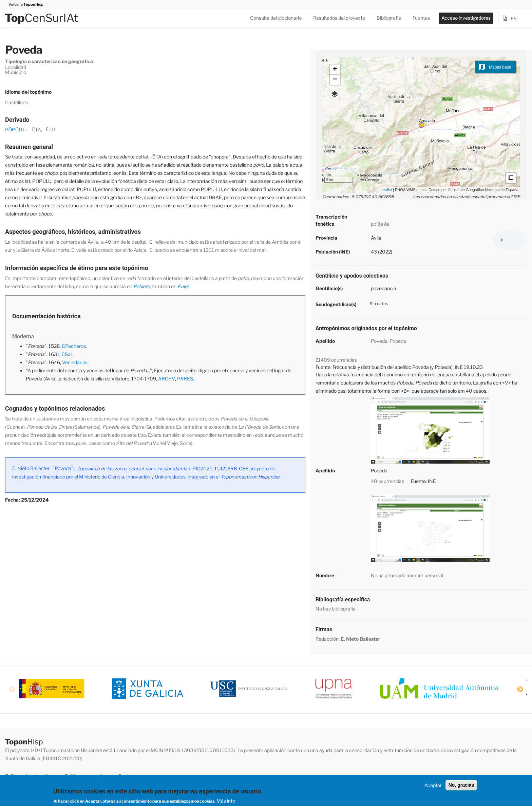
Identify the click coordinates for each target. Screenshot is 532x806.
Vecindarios (75, 362)
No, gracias (461, 785)
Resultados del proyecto (339, 18)
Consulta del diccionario (276, 18)
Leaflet (386, 190)
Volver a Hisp (24, 4)
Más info (226, 801)
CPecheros (74, 346)
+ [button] (335, 70)
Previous (12, 690)
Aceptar (433, 785)
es (514, 18)
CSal (66, 354)
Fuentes (421, 18)
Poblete (142, 286)
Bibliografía (389, 18)
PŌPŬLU (15, 129)
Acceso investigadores (466, 18)
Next (520, 690)
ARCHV (167, 379)
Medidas (511, 178)
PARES (185, 379)
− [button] (335, 80)
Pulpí (183, 286)
